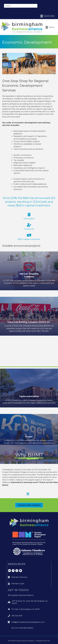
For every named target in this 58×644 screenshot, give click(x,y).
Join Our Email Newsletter (22, 628)
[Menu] (47, 16)
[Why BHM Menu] (28, 494)
